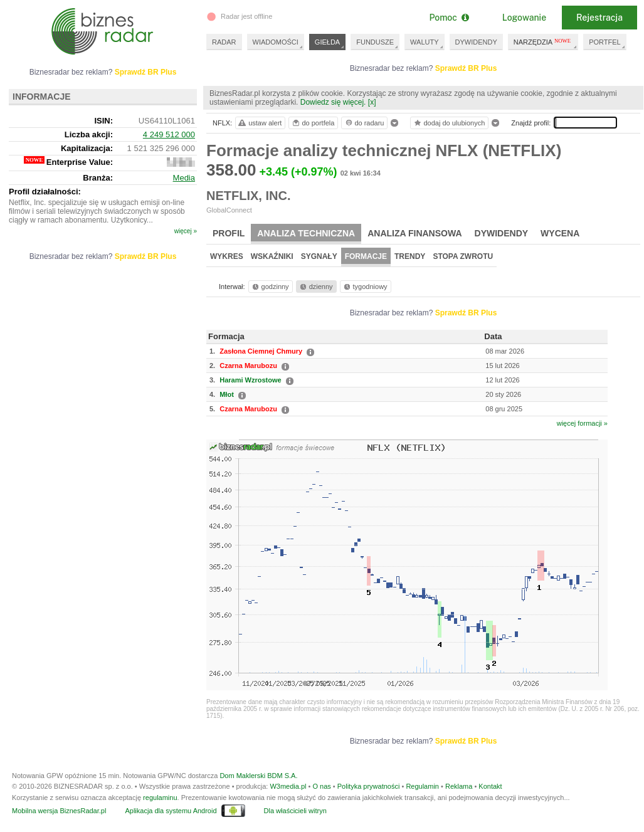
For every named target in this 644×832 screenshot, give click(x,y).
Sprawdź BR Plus (466, 68)
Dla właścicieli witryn (295, 811)
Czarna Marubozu (248, 366)
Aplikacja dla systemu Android (171, 811)
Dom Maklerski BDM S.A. (258, 776)
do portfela (313, 123)
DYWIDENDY (476, 42)
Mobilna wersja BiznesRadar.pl (59, 811)
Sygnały (319, 256)
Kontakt (490, 786)
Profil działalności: (45, 192)
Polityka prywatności (369, 786)
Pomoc (449, 18)
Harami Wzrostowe (250, 380)
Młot (227, 394)
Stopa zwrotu (463, 256)
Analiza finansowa (414, 233)
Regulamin (422, 786)
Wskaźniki (272, 256)
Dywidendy (502, 233)
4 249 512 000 (169, 134)
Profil (229, 233)
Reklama (459, 786)
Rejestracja (599, 18)
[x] (372, 102)
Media (184, 178)
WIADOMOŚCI (276, 42)
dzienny (315, 287)
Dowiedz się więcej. (333, 102)
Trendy (410, 256)
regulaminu (160, 798)
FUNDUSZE (375, 42)
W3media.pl (288, 786)
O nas (321, 786)
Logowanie (524, 18)
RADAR (224, 42)
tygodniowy (365, 287)
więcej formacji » (582, 423)
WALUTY (424, 42)
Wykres (227, 256)
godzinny (270, 287)
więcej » (186, 231)
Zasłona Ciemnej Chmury (261, 351)
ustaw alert (259, 123)
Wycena (560, 233)
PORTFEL (605, 42)
